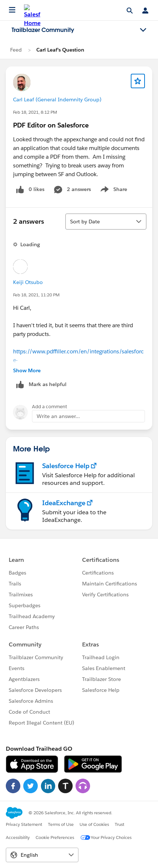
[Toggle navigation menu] (143, 30)
